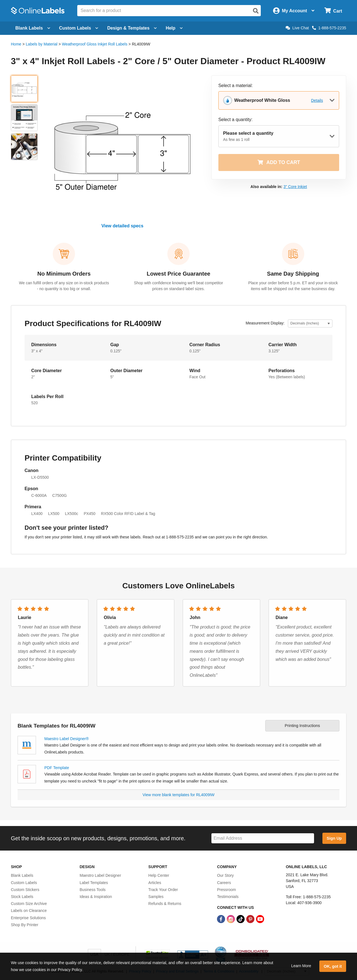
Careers (224, 883)
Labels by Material (42, 44)
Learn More (301, 966)
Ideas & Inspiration (96, 897)
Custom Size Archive (29, 904)
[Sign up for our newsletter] (263, 838)
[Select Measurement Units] (310, 323)
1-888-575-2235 (329, 28)
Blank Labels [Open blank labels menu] (33, 28)
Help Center (159, 875)
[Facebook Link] (222, 919)
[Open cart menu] (333, 11)
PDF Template (57, 768)
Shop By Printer (25, 925)
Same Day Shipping (293, 274)
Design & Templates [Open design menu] (132, 28)
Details (317, 100)
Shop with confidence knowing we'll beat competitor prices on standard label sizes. (178, 286)
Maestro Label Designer (100, 875)
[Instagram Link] (231, 919)
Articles (155, 883)
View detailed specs (122, 226)
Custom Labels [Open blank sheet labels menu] (79, 28)
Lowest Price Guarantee (178, 274)
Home (16, 44)
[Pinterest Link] (251, 919)
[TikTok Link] (241, 919)
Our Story (225, 875)
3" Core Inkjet (295, 187)
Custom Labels (24, 883)
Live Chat (297, 28)
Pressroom (226, 890)
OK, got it (333, 966)
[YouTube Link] (260, 919)
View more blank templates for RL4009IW (178, 795)
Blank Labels (22, 875)
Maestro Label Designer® (67, 739)
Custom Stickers (25, 890)
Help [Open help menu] (174, 28)
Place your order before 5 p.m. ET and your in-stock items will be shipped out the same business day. (293, 286)
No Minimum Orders (64, 274)
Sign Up (334, 838)
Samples (156, 897)
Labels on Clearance (29, 911)
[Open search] (256, 11)
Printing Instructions (302, 726)
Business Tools (92, 890)
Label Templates (94, 883)
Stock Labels (22, 897)
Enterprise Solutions (28, 918)
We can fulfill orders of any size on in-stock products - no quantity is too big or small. (64, 286)
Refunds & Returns (165, 904)
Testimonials (228, 897)
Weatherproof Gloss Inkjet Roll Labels (95, 44)
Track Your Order (163, 890)
